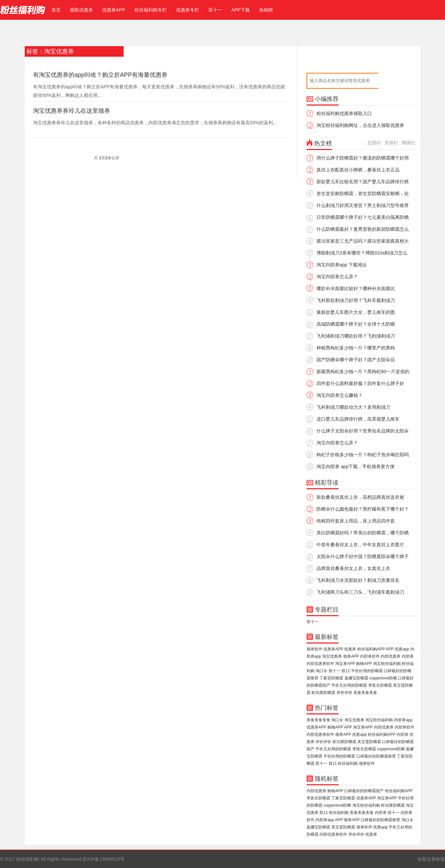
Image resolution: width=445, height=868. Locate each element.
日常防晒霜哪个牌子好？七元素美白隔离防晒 (363, 217)
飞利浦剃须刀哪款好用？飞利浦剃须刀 (356, 336)
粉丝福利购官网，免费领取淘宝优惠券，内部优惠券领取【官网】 (23, 10)
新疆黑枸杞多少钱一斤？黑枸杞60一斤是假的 (363, 372)
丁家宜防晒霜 (331, 678)
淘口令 (321, 671)
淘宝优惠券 (332, 656)
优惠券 (350, 649)
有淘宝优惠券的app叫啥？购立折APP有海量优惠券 (100, 75)
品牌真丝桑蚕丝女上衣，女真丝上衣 (353, 568)
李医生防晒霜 (380, 685)
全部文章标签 (431, 859)
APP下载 (241, 10)
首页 (55, 10)
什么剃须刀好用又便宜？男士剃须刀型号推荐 (363, 205)
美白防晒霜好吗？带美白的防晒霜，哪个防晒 (363, 533)
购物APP (364, 664)
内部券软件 (370, 656)
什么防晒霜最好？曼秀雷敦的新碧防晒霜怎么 (363, 229)
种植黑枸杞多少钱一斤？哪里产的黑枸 (356, 348)
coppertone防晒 (383, 678)
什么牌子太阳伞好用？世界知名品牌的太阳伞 (363, 431)
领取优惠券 (81, 10)
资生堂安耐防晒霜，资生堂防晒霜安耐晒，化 (363, 194)
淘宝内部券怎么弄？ (337, 277)
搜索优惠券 (395, 81)
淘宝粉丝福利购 (387, 664)
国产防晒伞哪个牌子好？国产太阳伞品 (356, 360)
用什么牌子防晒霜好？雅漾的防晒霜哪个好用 (363, 158)
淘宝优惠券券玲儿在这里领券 (72, 111)
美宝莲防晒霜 (369, 742)
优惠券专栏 (188, 10)
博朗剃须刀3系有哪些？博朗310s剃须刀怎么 (362, 253)
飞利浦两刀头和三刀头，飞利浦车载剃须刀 (360, 592)
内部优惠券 (391, 656)
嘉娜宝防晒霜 (356, 678)
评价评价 (344, 693)
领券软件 (314, 649)
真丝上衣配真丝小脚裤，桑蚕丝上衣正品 (358, 170)
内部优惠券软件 (320, 664)
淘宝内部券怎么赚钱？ (340, 395)
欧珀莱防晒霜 (323, 693)
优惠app (402, 649)
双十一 (215, 10)
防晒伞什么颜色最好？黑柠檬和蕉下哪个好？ (363, 509)
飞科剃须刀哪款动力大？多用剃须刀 (353, 407)
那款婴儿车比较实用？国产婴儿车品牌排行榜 (363, 182)
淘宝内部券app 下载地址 (342, 265)
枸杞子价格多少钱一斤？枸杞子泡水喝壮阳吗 (363, 455)
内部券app (403, 720)
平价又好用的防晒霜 (349, 685)
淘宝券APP (345, 664)
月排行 (391, 143)
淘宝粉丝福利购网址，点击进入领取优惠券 (360, 125)
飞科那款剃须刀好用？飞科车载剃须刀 (356, 300)
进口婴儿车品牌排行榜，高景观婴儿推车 (358, 419)
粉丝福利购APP (371, 649)
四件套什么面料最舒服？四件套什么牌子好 (360, 383)
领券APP (351, 656)
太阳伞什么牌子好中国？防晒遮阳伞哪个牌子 (363, 556)
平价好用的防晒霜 (367, 671)
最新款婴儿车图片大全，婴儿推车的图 (356, 312)
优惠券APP (114, 10)
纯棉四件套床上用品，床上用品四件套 (356, 521)
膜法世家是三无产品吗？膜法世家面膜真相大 (363, 241)
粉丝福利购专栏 (151, 10)
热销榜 (266, 10)
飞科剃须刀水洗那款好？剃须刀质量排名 (358, 580)
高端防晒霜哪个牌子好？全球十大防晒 (356, 324)
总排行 (374, 143)
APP (390, 649)
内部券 (408, 656)
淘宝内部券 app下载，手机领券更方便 (356, 466)
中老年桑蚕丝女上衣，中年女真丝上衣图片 (360, 545)
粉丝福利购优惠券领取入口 (344, 113)
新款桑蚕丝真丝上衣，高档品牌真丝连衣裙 (360, 497)
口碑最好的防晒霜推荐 (376, 756)
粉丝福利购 (348, 763)
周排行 (408, 143)
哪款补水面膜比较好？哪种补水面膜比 (356, 288)
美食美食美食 (365, 693)
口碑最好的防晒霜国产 (364, 791)
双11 (346, 671)
